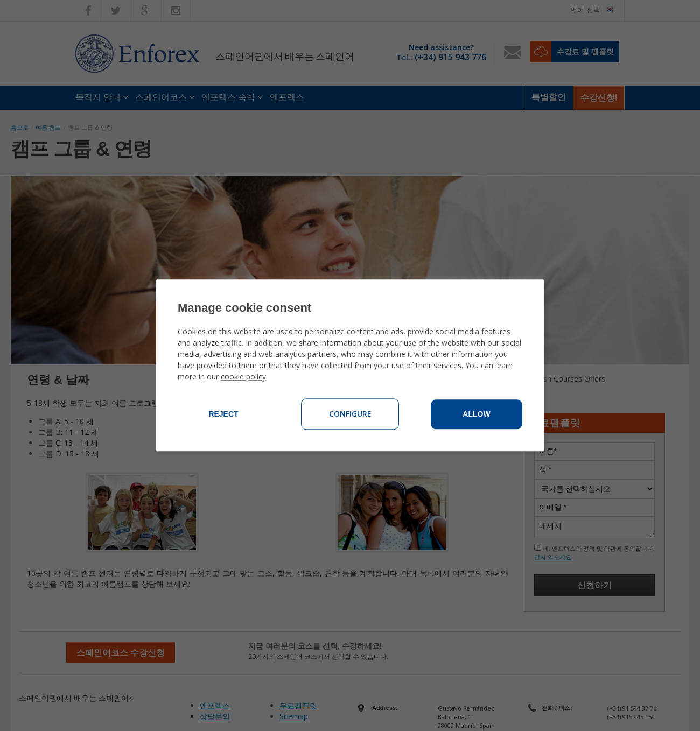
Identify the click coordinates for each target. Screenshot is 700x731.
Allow (476, 414)
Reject (223, 414)
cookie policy (243, 377)
